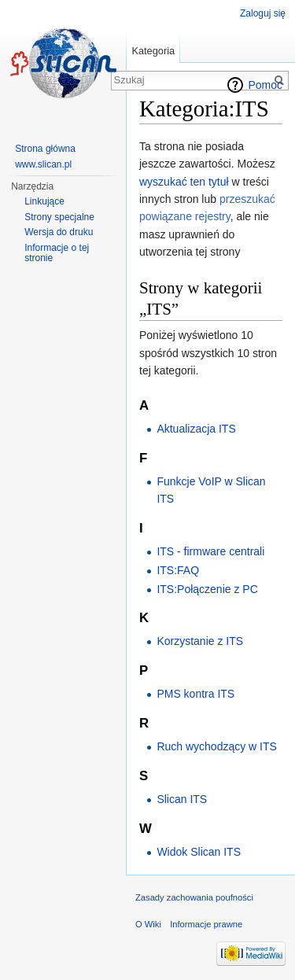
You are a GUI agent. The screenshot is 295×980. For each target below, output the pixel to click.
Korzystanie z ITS (200, 641)
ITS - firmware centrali (210, 551)
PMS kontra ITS (195, 694)
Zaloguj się (263, 13)
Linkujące (44, 201)
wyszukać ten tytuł (184, 182)
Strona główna (45, 149)
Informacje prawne (206, 924)
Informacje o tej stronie (57, 253)
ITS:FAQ (178, 570)
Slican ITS (182, 799)
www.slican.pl (43, 164)
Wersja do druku (59, 232)
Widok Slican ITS (199, 852)
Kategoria (153, 51)
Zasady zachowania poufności (194, 897)
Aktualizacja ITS (196, 429)
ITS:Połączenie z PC (207, 589)
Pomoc (265, 85)
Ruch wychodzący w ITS (217, 746)
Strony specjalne (59, 217)
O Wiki (148, 924)
